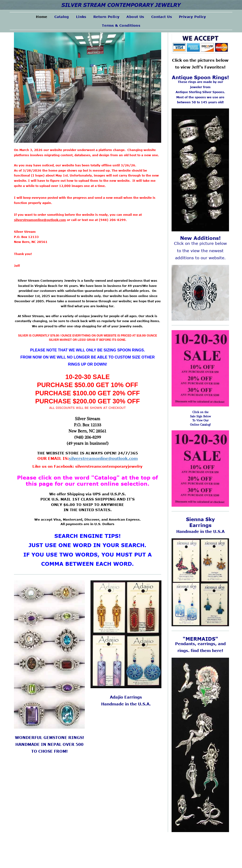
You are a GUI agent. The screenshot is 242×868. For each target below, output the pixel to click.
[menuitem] (42, 17)
